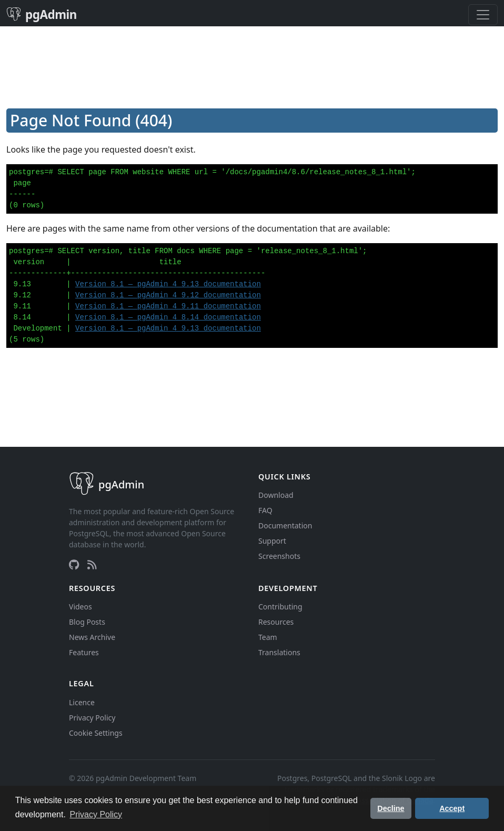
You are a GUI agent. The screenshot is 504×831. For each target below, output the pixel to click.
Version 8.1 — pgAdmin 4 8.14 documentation (168, 317)
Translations (279, 652)
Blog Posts (87, 622)
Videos (80, 607)
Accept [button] (452, 808)
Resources (276, 622)
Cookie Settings (96, 733)
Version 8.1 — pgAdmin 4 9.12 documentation (168, 295)
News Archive (92, 637)
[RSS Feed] (92, 565)
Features (84, 652)
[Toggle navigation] (483, 15)
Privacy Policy (92, 718)
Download (276, 495)
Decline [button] (391, 808)
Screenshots (279, 556)
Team (268, 637)
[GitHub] (74, 565)
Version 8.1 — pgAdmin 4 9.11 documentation (168, 306)
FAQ (265, 510)
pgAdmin (42, 14)
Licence (82, 702)
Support (272, 541)
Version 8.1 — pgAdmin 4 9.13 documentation (168, 284)
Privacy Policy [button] (96, 814)
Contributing (280, 607)
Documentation (285, 525)
